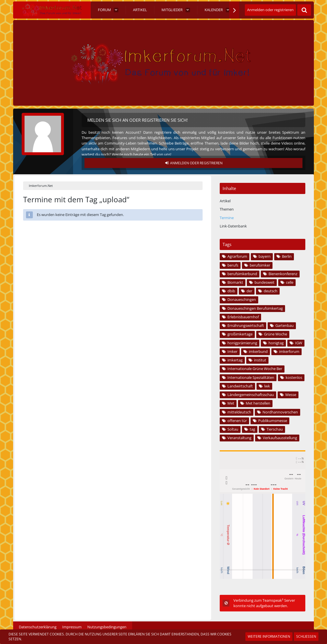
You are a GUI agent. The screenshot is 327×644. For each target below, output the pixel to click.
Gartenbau (284, 325)
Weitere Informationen (269, 636)
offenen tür (237, 421)
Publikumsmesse (273, 421)
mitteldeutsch (239, 412)
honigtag (276, 343)
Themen (227, 209)
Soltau (233, 429)
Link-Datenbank (233, 226)
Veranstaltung (239, 438)
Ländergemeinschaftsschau (251, 395)
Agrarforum (237, 256)
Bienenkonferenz (283, 274)
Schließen (306, 636)
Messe (291, 395)
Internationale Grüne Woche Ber (255, 369)
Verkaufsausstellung (280, 438)
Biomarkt (235, 282)
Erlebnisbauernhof (243, 317)
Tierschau (275, 429)
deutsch (271, 291)
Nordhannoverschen (280, 412)
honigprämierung (242, 343)
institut (260, 360)
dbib (231, 291)
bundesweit (265, 282)
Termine (227, 218)
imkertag (235, 360)
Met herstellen (258, 403)
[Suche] (304, 10)
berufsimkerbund (242, 274)
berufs (233, 265)
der (249, 291)
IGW (299, 343)
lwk (267, 386)
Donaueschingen (242, 299)
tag (252, 429)
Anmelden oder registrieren (270, 10)
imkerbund (258, 351)
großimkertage (240, 334)
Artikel (225, 201)
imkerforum (289, 351)
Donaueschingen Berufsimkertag (255, 308)
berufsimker (260, 265)
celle (290, 282)
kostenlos (294, 377)
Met (231, 403)
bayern (265, 256)
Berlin (287, 256)
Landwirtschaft (240, 386)
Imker (232, 351)
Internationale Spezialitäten (251, 377)
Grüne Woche (275, 334)
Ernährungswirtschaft (246, 325)
